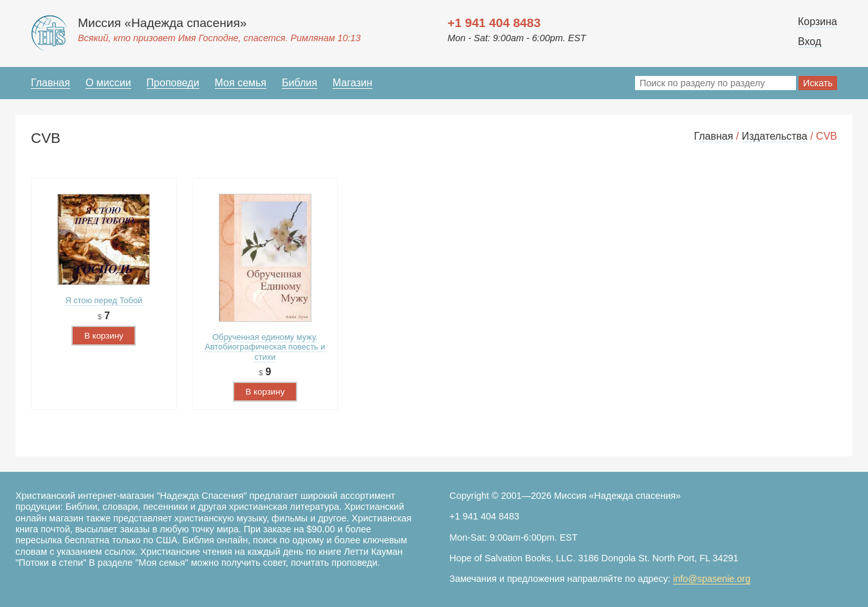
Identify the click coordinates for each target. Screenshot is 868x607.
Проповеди (173, 83)
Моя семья (241, 83)
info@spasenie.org (712, 579)
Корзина (817, 22)
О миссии (108, 83)
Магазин (353, 83)
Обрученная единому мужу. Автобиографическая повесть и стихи (265, 347)
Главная (51, 83)
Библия (300, 83)
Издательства (775, 136)
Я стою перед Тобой (104, 300)
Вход (809, 42)
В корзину (104, 336)
